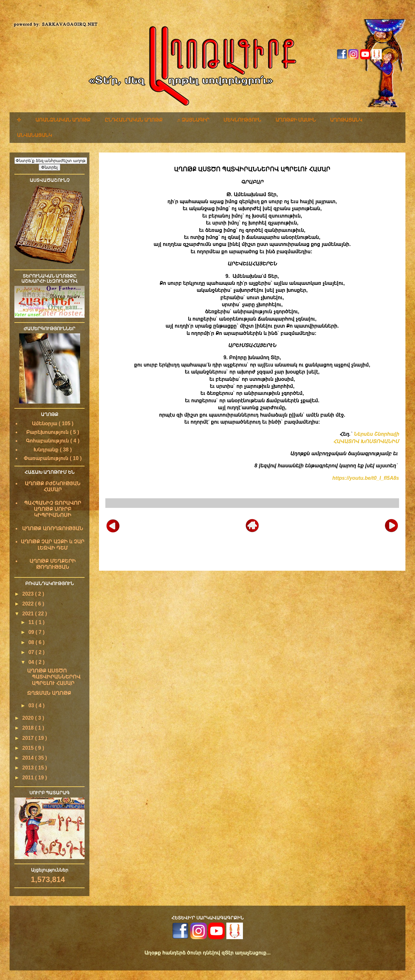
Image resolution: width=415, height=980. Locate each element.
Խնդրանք (47, 450)
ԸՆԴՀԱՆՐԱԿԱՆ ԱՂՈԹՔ (134, 120)
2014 (29, 758)
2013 (29, 768)
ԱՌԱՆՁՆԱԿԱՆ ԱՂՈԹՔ (63, 120)
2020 (29, 718)
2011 (29, 778)
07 (32, 652)
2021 (29, 614)
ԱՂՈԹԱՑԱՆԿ (346, 120)
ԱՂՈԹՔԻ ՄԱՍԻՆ (296, 120)
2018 (29, 728)
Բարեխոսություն (48, 432)
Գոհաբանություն (48, 441)
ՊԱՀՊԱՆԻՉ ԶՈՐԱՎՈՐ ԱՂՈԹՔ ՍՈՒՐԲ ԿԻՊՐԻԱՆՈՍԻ (53, 509)
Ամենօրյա (45, 423)
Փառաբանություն (47, 458)
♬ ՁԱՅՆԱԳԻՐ (193, 120)
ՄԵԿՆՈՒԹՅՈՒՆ (242, 120)
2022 (29, 604)
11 (32, 622)
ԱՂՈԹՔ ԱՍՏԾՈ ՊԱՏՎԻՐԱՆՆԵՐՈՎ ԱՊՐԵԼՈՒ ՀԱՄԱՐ (54, 677)
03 (32, 705)
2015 (29, 748)
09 (32, 632)
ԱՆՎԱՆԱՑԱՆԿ (34, 135)
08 (32, 642)
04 (32, 662)
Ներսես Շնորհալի (376, 434)
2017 (29, 738)
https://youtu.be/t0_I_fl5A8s (366, 478)
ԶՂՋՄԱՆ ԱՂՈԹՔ (49, 693)
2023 (29, 594)
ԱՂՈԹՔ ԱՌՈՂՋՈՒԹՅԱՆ (53, 528)
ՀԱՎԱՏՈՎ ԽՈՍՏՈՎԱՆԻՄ (366, 441)
